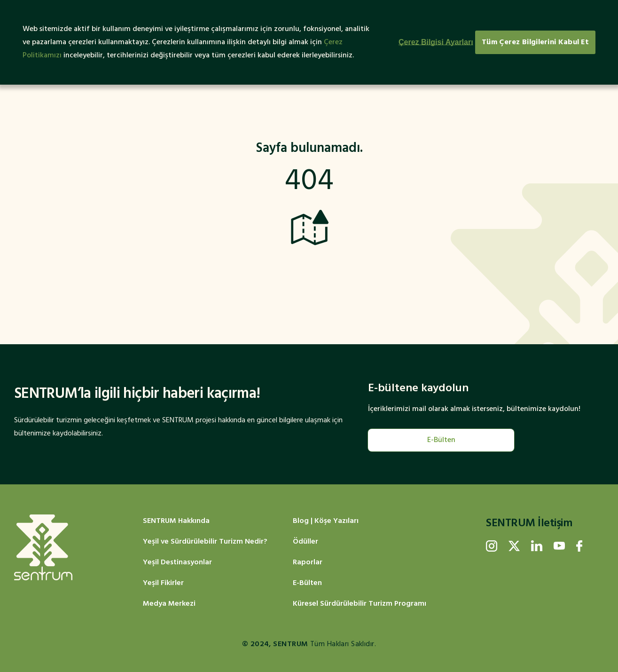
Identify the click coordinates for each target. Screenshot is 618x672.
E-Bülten (441, 440)
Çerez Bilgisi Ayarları (436, 42)
